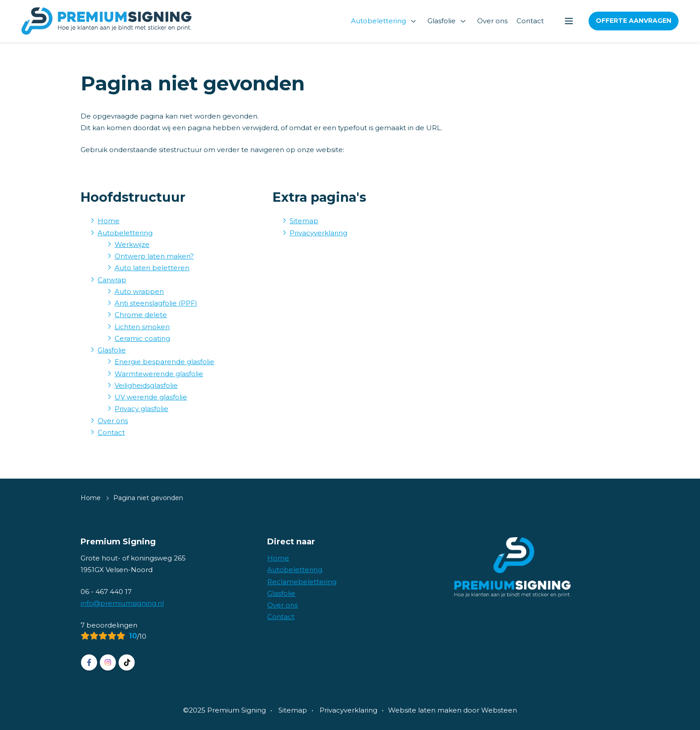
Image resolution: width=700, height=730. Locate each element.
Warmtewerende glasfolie (159, 374)
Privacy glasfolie (141, 409)
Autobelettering (378, 21)
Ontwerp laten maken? (154, 256)
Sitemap (304, 221)
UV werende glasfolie (151, 397)
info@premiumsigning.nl (122, 603)
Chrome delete (141, 315)
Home (109, 221)
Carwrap (112, 280)
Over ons (492, 21)
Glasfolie (442, 21)
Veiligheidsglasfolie (146, 385)
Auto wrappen (139, 291)
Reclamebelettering (302, 582)
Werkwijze (132, 244)
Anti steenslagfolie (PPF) (156, 303)
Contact (530, 21)
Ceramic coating (142, 338)
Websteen (499, 710)
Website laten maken (425, 710)
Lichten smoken (142, 327)
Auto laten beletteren (152, 268)
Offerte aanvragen (634, 21)
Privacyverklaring (318, 233)
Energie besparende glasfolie (164, 362)
